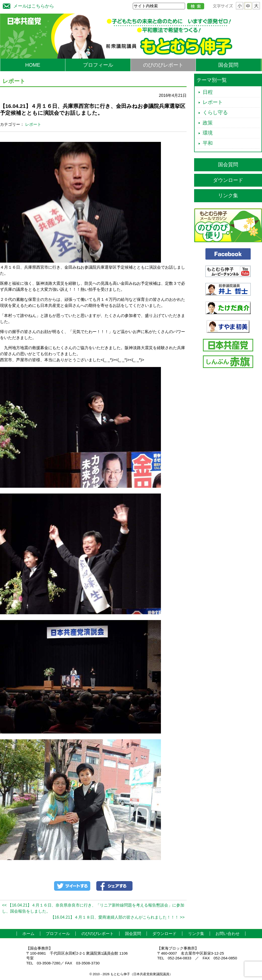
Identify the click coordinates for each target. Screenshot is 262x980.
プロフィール (98, 65)
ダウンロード (228, 180)
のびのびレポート (163, 65)
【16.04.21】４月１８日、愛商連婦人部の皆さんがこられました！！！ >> (118, 917)
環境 (208, 133)
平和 (208, 143)
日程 (208, 92)
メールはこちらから (27, 5)
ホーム (28, 934)
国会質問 (228, 65)
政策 (208, 123)
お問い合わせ (228, 934)
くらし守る (215, 112)
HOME (33, 65)
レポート (33, 124)
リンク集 (228, 195)
